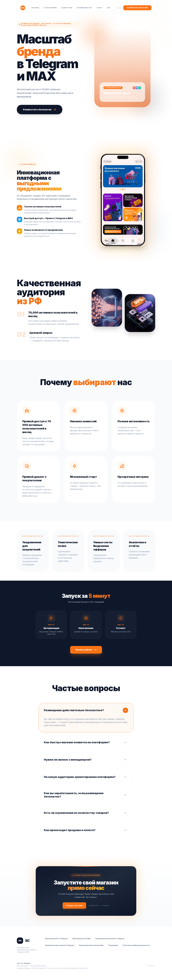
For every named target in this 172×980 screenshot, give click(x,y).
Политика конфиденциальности (136, 945)
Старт (100, 8)
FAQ (109, 8)
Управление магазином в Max (91, 945)
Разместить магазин (137, 8)
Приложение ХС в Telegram (56, 939)
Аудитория (67, 8)
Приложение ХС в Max (82, 939)
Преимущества (84, 8)
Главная (35, 8)
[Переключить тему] (119, 8)
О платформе (50, 8)
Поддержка (113, 945)
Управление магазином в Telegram (110, 939)
